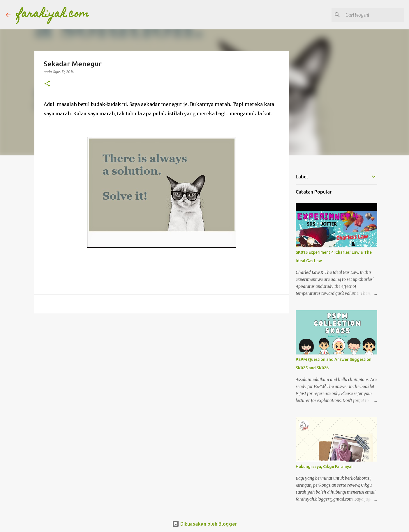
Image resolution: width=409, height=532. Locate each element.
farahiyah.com (53, 15)
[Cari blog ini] (374, 15)
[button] (47, 84)
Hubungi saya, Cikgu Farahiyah (325, 467)
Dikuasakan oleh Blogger (205, 524)
